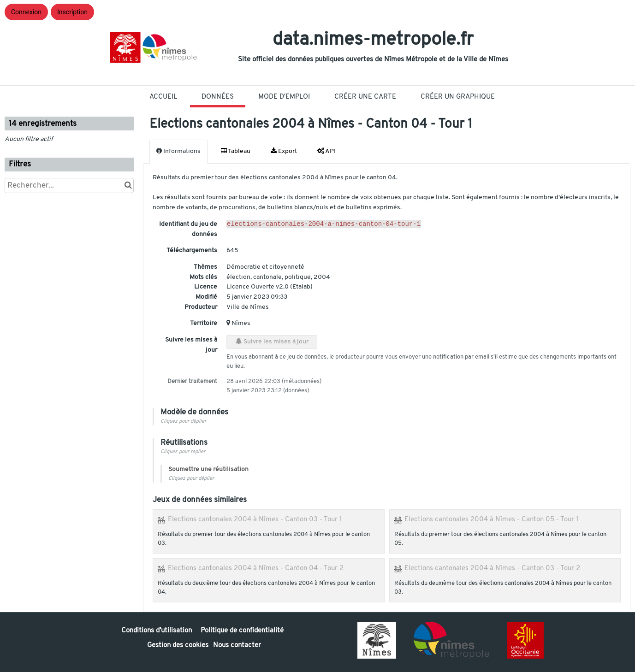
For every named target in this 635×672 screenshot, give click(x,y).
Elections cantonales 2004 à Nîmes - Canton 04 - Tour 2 (256, 568)
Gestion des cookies (178, 645)
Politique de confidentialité (242, 631)
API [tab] (326, 151)
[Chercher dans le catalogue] (128, 186)
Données (218, 97)
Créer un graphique (458, 97)
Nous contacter (237, 645)
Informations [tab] (178, 151)
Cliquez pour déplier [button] (183, 421)
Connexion (26, 12)
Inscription (72, 12)
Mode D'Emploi (284, 97)
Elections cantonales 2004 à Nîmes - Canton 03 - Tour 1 (255, 519)
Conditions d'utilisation (157, 631)
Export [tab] (284, 151)
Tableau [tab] (236, 151)
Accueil (163, 97)
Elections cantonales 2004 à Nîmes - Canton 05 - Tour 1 (492, 519)
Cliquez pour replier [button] (183, 452)
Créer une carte (365, 97)
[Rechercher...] (69, 186)
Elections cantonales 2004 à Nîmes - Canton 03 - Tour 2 (492, 568)
